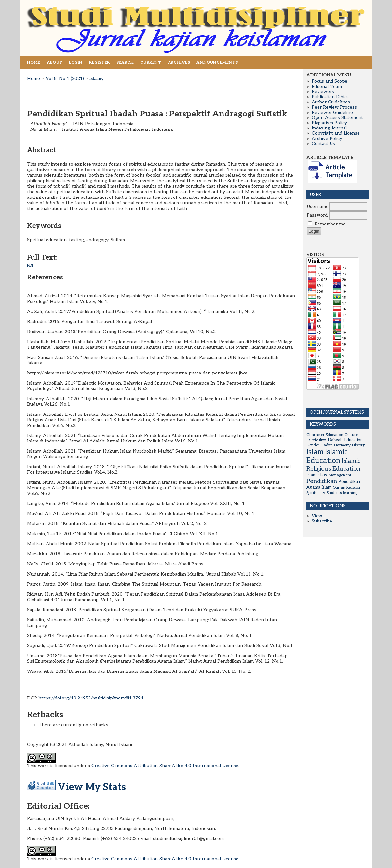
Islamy (97, 79)
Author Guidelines (331, 102)
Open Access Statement (337, 118)
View (317, 516)
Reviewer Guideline (332, 113)
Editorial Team (327, 87)
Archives (179, 63)
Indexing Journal (329, 128)
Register (100, 63)
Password (317, 215)
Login (76, 63)
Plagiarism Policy (329, 123)
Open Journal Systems (337, 412)
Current (151, 63)
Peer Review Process (334, 107)
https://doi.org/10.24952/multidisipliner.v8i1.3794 (91, 698)
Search (125, 63)
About (55, 63)
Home (34, 63)
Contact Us (323, 144)
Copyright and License (336, 133)
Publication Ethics (330, 97)
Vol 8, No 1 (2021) (65, 79)
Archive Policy (327, 139)
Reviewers (323, 92)
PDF (31, 266)
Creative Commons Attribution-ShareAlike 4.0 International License (165, 766)
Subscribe (322, 521)
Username (318, 207)
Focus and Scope (330, 81)
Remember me (330, 224)
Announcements (217, 63)
